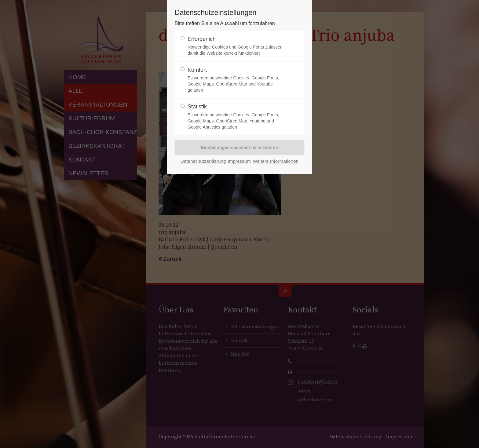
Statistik (237, 117)
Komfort (237, 80)
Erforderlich (237, 46)
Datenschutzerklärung (203, 161)
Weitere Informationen (276, 161)
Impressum (239, 161)
